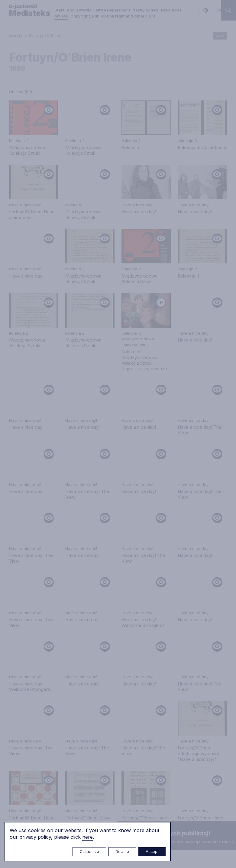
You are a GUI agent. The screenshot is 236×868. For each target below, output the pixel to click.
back (220, 35)
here (87, 837)
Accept (152, 852)
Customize (89, 852)
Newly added (145, 10)
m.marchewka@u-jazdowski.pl (116, 625)
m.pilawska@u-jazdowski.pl (112, 685)
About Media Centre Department (99, 10)
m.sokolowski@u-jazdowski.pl (40, 705)
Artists (61, 16)
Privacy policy (184, 604)
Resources (171, 10)
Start (59, 10)
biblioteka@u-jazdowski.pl (111, 667)
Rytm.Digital (215, 851)
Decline (122, 852)
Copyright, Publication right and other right (113, 16)
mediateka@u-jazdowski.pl (37, 636)
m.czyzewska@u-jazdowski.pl (40, 756)
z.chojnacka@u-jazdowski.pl (113, 703)
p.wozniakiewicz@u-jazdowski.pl (43, 680)
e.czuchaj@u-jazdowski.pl (36, 625)
